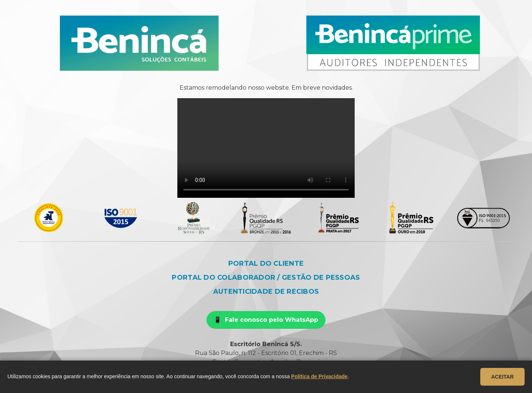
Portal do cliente (266, 263)
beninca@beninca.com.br (222, 371)
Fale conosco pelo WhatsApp (272, 320)
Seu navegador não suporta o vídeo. (266, 148)
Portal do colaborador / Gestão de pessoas (266, 277)
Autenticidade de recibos (266, 292)
